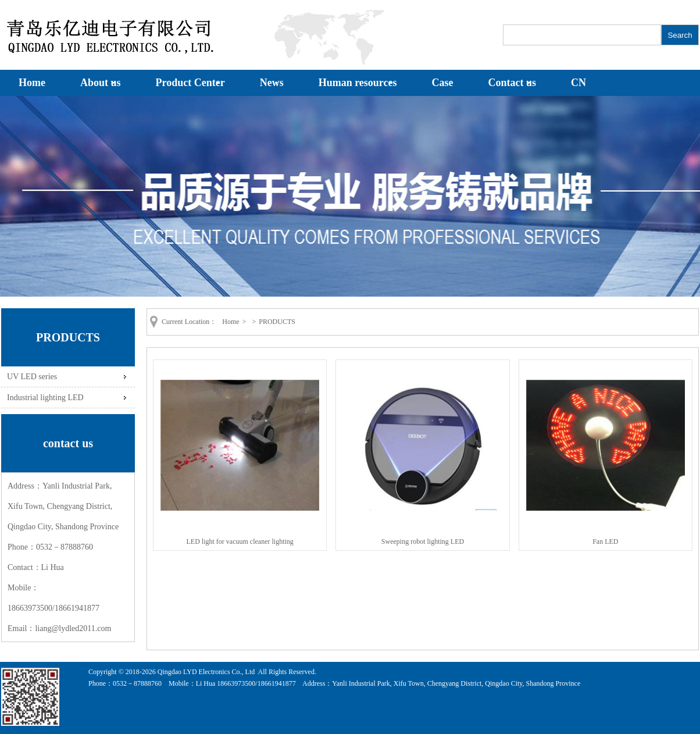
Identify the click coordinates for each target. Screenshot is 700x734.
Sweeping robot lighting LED (423, 541)
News (272, 83)
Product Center (190, 83)
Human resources (358, 83)
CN (578, 83)
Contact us (512, 83)
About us (101, 83)
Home (32, 83)
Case (443, 83)
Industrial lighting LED (45, 397)
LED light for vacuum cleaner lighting (240, 541)
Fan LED (605, 541)
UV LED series (32, 376)
